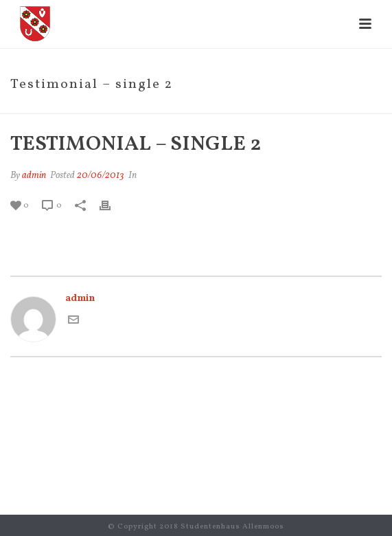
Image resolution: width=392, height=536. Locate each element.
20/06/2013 (101, 176)
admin (34, 176)
